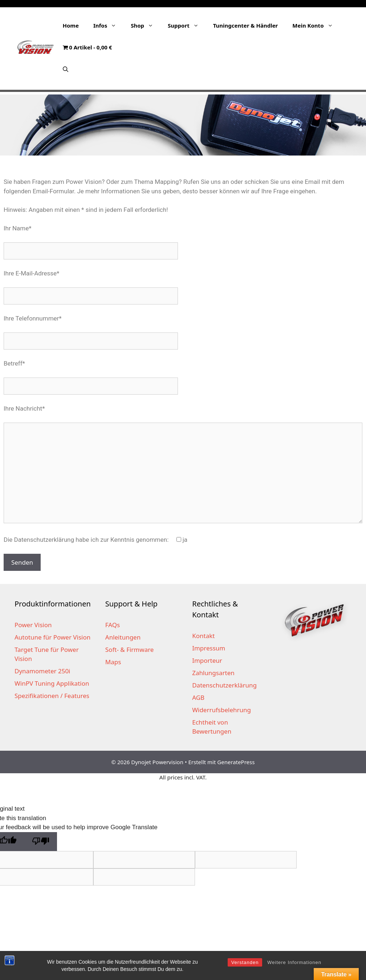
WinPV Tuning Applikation (52, 683)
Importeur (207, 660)
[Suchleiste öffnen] (66, 69)
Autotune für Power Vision (52, 637)
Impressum (209, 648)
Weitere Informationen (294, 962)
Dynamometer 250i (42, 671)
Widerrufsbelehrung (221, 710)
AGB (198, 697)
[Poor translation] (41, 842)
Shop (146, 25)
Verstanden (245, 962)
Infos (108, 25)
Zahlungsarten (213, 673)
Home (71, 25)
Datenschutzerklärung (224, 685)
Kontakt (203, 636)
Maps (113, 662)
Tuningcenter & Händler (246, 25)
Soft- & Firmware (130, 650)
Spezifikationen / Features (52, 696)
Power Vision (33, 625)
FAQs (113, 625)
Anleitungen (123, 637)
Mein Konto (316, 25)
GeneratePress (236, 762)
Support (187, 25)
